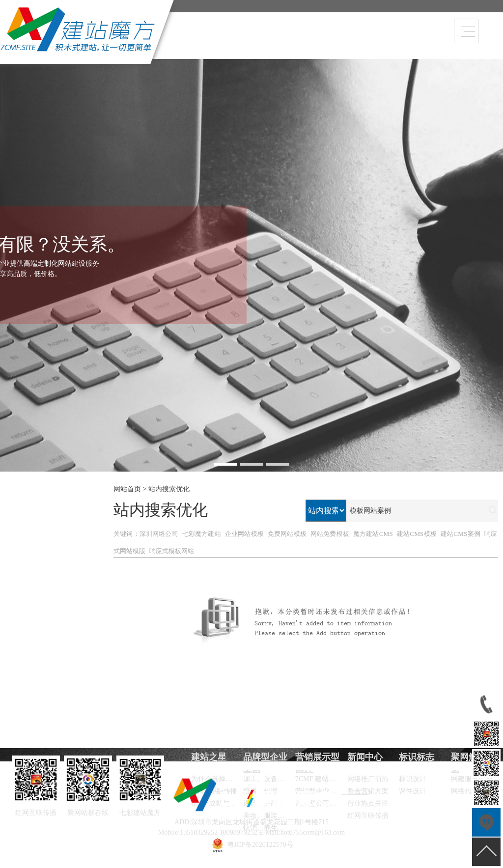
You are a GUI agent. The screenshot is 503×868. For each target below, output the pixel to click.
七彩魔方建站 (202, 534)
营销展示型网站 (317, 41)
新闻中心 (337, 41)
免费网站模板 (287, 534)
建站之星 (377, 41)
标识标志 (417, 757)
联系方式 (397, 41)
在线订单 (357, 41)
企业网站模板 (244, 534)
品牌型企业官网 (297, 41)
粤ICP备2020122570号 (260, 845)
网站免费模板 (330, 534)
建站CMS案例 (461, 534)
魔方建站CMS (373, 534)
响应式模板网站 (172, 551)
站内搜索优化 (169, 489)
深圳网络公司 (159, 534)
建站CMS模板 (417, 534)
